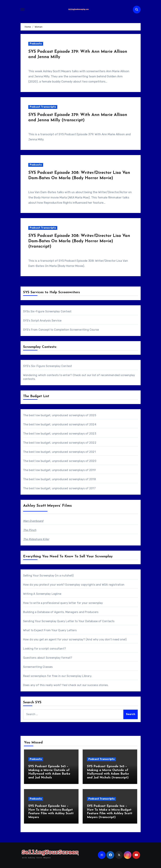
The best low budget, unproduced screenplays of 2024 (60, 424)
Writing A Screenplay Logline (42, 594)
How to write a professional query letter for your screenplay (63, 603)
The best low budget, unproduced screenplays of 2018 (59, 479)
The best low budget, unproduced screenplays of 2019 (59, 470)
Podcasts (36, 44)
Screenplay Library (79, 676)
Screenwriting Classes (38, 667)
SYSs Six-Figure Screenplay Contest (47, 311)
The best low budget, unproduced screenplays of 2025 (60, 415)
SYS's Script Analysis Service (42, 321)
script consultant (53, 649)
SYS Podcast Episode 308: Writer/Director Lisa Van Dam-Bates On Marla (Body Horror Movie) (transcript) (79, 241)
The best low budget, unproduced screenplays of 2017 (59, 488)
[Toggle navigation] (22, 9)
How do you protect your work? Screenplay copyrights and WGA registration (74, 585)
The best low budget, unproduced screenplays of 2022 (60, 443)
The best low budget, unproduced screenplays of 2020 (60, 461)
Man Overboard (33, 521)
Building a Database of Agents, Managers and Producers (61, 612)
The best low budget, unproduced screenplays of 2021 (59, 452)
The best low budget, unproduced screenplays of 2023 (60, 434)
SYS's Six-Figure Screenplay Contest (48, 366)
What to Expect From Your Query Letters (50, 630)
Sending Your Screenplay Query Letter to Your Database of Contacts (69, 621)
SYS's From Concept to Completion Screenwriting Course (61, 330)
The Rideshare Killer (36, 539)
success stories (98, 685)
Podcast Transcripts (43, 107)
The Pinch (30, 530)
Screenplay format (58, 658)
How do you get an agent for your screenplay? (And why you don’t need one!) (75, 639)
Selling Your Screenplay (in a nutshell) (48, 576)
